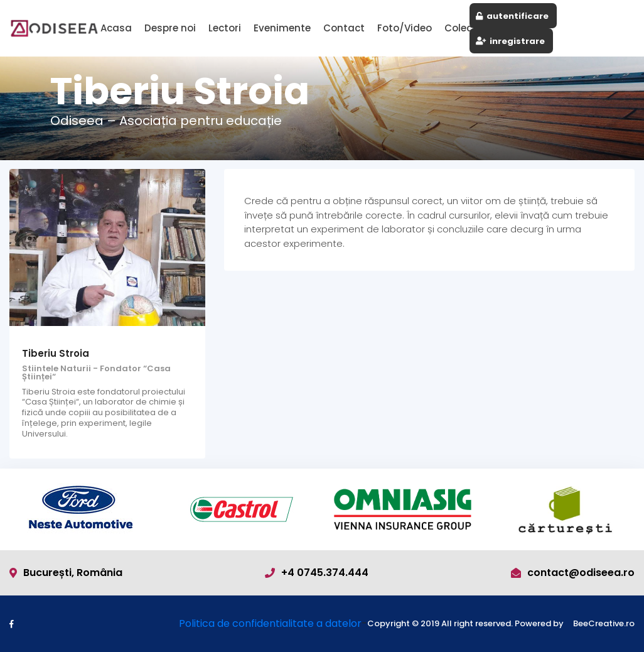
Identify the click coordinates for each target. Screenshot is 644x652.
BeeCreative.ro (604, 624)
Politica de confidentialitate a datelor (270, 623)
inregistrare (510, 41)
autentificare (512, 16)
